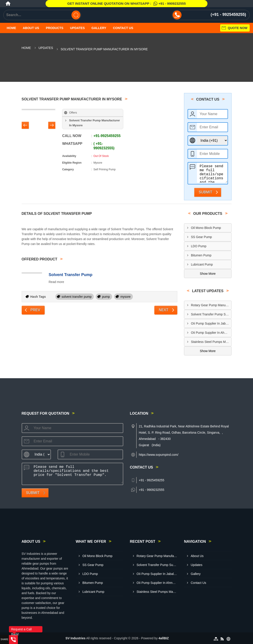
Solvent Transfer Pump (71, 275)
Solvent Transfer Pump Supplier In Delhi (211, 314)
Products (55, 28)
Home (11, 28)
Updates (77, 28)
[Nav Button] (25, 126)
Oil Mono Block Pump (206, 228)
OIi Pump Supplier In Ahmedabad (211, 333)
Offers (73, 113)
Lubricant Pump (202, 264)
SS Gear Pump (201, 237)
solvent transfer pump (77, 297)
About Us (31, 28)
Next (164, 310)
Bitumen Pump (201, 255)
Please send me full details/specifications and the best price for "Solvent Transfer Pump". (212, 173)
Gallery (99, 28)
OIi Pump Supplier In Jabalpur (211, 323)
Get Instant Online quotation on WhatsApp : (126, 4)
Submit (205, 192)
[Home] (8, 4)
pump (106, 297)
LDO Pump (199, 246)
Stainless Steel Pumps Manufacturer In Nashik (211, 342)
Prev (36, 310)
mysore (125, 297)
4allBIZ (164, 638)
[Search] (76, 15)
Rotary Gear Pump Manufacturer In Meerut (211, 305)
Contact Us (123, 28)
